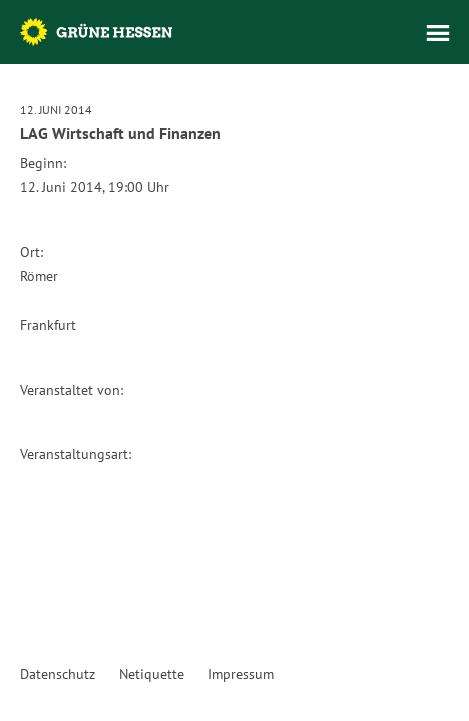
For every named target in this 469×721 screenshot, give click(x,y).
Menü (438, 33)
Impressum (241, 674)
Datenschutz (57, 674)
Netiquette (151, 674)
